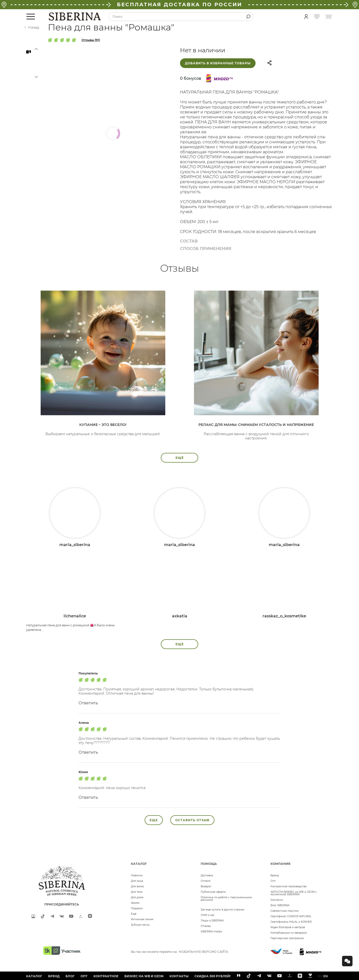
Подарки (137, 908)
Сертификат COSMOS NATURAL (291, 916)
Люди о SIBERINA (212, 921)
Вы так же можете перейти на (179, 952)
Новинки (137, 875)
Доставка (207, 875)
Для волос (137, 886)
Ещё (134, 914)
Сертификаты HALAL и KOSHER (291, 922)
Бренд (275, 875)
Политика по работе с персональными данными (226, 899)
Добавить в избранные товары (218, 63)
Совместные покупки (285, 911)
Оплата (206, 881)
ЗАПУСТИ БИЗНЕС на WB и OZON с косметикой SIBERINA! (294, 893)
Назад (34, 27)
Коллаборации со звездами (289, 933)
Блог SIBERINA (280, 905)
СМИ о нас (208, 915)
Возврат (206, 886)
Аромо (135, 903)
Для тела (137, 892)
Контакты (277, 900)
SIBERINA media (211, 932)
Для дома (137, 897)
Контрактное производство (289, 886)
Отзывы (206, 926)
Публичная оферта (213, 892)
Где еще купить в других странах (223, 910)
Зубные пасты (140, 925)
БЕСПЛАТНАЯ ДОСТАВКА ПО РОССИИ (179, 4)
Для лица (137, 881)
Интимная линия (142, 919)
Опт (273, 881)
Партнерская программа (287, 938)
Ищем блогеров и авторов (288, 927)
